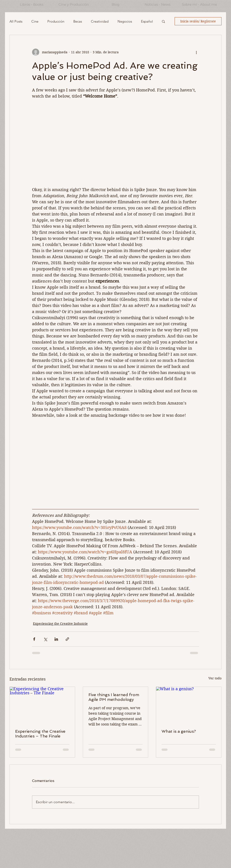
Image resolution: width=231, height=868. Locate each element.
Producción (56, 21)
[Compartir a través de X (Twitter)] (45, 639)
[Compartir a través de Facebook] (34, 639)
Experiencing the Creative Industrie (60, 624)
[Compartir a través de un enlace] (67, 639)
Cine (35, 21)
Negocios (125, 21)
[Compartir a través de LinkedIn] (56, 639)
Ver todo (215, 678)
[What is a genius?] (189, 705)
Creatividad (100, 21)
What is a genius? (179, 731)
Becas (78, 21)
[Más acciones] (196, 52)
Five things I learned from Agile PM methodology (114, 697)
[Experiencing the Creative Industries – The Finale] (42, 705)
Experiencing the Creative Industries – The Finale (40, 734)
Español (147, 21)
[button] (163, 21)
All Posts (16, 21)
